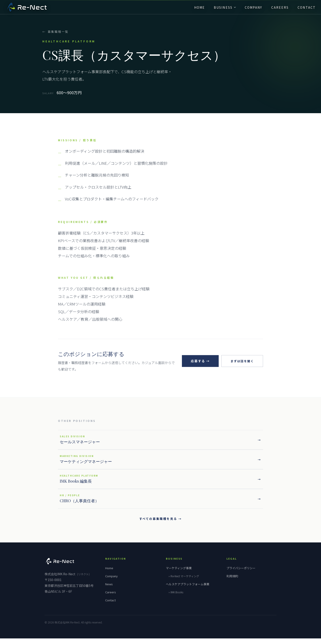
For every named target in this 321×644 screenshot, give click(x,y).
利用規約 (232, 582)
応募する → (199, 369)
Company (111, 582)
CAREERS (275, 9)
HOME (194, 9)
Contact (110, 606)
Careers (111, 598)
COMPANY (248, 9)
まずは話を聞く (241, 369)
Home (109, 574)
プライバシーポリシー (241, 574)
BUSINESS (219, 9)
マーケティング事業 (179, 574)
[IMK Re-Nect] (32, 9)
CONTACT (301, 9)
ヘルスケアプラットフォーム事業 (188, 590)
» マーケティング (184, 582)
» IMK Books (176, 598)
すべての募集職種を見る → (161, 524)
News (109, 590)
